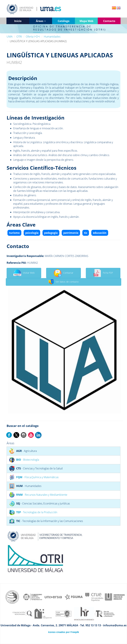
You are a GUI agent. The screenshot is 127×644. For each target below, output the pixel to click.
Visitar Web (24, 273)
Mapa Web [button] (86, 21)
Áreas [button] (41, 21)
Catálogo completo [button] (64, 22)
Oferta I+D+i (33, 37)
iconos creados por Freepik (64, 632)
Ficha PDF (103, 273)
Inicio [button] (18, 21)
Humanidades (52, 37)
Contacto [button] (109, 21)
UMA (10, 37)
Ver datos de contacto (64, 282)
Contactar (63, 273)
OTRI (19, 37)
